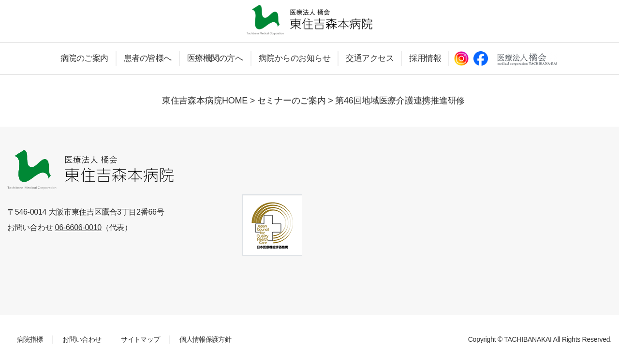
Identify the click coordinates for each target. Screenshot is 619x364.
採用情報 (425, 58)
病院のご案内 (84, 58)
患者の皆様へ (148, 58)
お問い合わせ (82, 339)
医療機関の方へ (215, 58)
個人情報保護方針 (205, 339)
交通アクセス (370, 58)
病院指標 (30, 339)
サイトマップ (140, 339)
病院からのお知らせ (295, 58)
